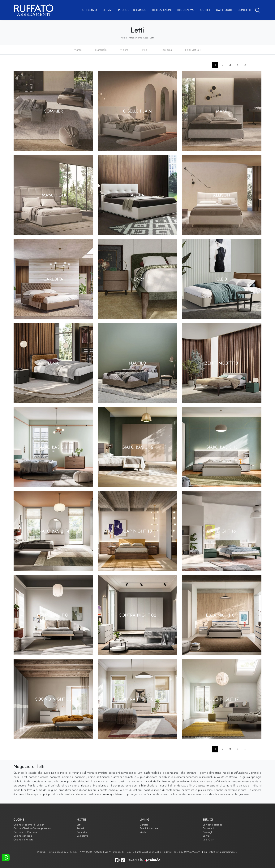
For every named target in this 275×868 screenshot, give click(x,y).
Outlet (205, 10)
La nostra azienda (213, 825)
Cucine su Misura (23, 840)
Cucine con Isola (23, 836)
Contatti (244, 10)
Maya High (53, 195)
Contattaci (208, 828)
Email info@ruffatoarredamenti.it (220, 852)
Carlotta (53, 279)
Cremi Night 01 (53, 615)
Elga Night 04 (222, 615)
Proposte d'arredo (132, 10)
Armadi (81, 828)
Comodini (82, 832)
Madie (143, 832)
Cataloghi (224, 10)
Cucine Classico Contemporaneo (32, 828)
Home (124, 38)
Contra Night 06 (138, 699)
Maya (222, 111)
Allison (222, 195)
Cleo (222, 279)
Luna (54, 363)
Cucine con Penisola (25, 832)
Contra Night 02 (138, 615)
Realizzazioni (162, 10)
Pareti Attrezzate (149, 828)
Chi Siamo (90, 10)
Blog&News (186, 10)
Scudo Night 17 (221, 699)
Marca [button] (78, 50)
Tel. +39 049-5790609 (187, 852)
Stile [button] (144, 50)
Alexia (138, 195)
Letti (152, 38)
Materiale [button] (101, 50)
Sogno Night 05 (53, 699)
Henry (137, 279)
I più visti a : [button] (193, 50)
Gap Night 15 (137, 531)
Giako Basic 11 (53, 447)
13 (258, 65)
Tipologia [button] (166, 50)
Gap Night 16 (221, 531)
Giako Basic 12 (137, 447)
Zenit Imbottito (222, 363)
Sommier (53, 111)
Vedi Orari (208, 840)
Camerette (82, 836)
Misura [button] (124, 50)
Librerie (144, 825)
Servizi (107, 10)
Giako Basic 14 (53, 531)
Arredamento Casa (138, 38)
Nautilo (137, 363)
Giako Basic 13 (221, 447)
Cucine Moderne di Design (29, 825)
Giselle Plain (137, 111)
